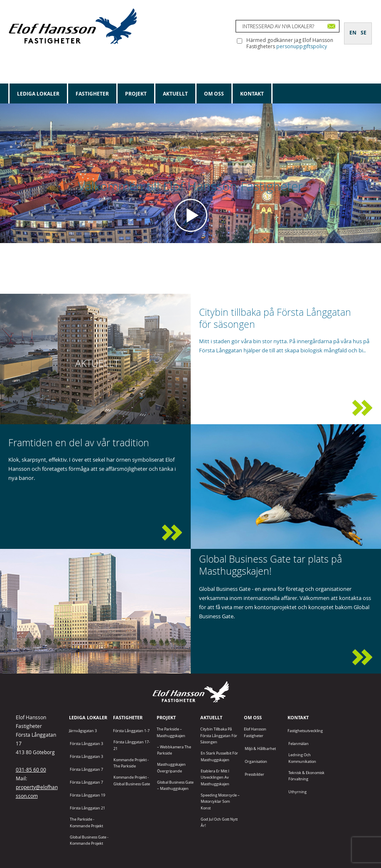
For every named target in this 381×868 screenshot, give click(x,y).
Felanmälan (299, 744)
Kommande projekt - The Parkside (131, 763)
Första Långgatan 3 (86, 744)
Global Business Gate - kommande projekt (89, 840)
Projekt (136, 94)
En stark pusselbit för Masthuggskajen (219, 756)
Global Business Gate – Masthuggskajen (175, 785)
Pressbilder (254, 774)
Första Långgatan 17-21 (132, 745)
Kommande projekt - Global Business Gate (132, 780)
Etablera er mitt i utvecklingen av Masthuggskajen (215, 777)
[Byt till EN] (353, 28)
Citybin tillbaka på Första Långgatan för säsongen (219, 735)
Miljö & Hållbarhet (260, 749)
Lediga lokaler (38, 94)
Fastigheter (92, 94)
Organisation (256, 761)
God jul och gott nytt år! (219, 822)
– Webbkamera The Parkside (174, 750)
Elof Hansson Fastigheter (255, 732)
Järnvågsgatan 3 (83, 731)
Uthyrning (297, 792)
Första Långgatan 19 (87, 795)
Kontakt (252, 94)
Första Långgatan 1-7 (131, 731)
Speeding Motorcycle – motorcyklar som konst (220, 802)
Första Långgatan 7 (86, 769)
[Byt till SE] (364, 28)
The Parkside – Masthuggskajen (171, 732)
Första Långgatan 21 (87, 808)
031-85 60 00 (31, 770)
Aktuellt (175, 94)
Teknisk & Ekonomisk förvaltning (306, 776)
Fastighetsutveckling (305, 731)
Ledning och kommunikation (302, 758)
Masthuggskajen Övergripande (171, 767)
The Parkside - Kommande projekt (86, 822)
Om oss (214, 94)
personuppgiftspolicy (302, 46)
